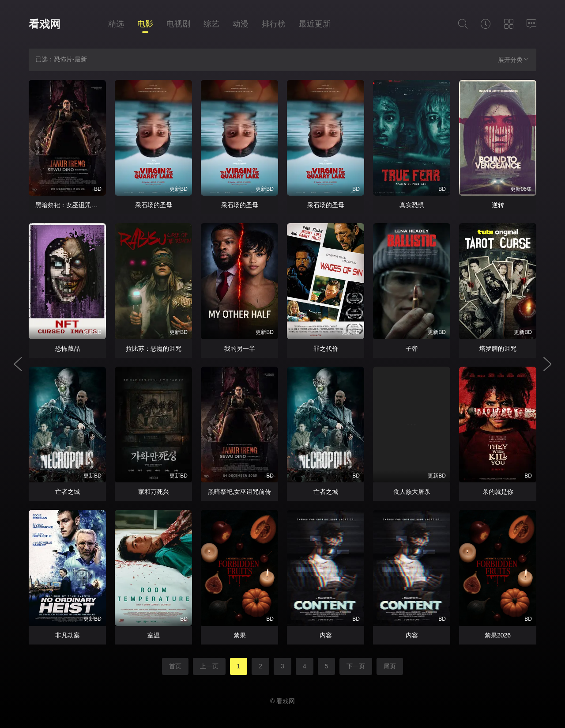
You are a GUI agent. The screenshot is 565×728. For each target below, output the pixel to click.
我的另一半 (240, 349)
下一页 (356, 666)
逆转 (498, 205)
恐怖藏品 (68, 349)
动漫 (241, 24)
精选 (116, 24)
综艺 (211, 24)
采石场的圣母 (154, 205)
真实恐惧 (412, 205)
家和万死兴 (154, 492)
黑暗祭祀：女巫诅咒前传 (69, 205)
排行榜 (274, 24)
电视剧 (178, 24)
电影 (145, 24)
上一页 (209, 666)
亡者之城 (68, 492)
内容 (326, 635)
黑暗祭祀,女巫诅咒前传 (240, 492)
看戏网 (45, 24)
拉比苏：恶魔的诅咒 (154, 349)
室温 (154, 635)
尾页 (390, 666)
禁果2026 (498, 635)
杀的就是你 (498, 492)
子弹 (412, 349)
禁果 (240, 635)
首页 (175, 666)
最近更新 (315, 24)
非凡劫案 (68, 635)
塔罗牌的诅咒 (498, 349)
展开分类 (514, 59)
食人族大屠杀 (412, 492)
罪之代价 (326, 349)
